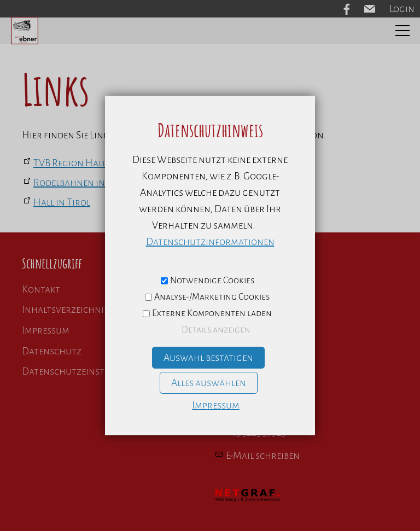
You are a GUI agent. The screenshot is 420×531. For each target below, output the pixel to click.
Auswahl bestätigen (208, 358)
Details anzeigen (216, 330)
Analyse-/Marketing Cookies (212, 297)
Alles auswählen (209, 383)
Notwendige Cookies (212, 281)
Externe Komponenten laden (212, 313)
